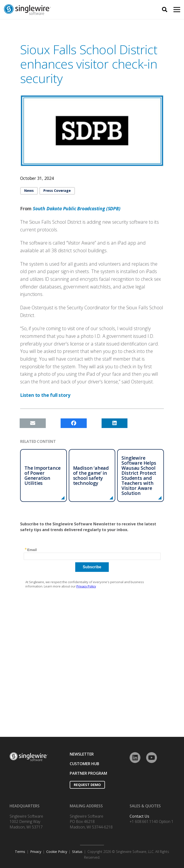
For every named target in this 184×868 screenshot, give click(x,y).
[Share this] (74, 423)
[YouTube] (152, 758)
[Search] (165, 10)
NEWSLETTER (82, 754)
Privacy (36, 852)
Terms (20, 852)
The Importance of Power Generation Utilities (42, 475)
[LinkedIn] (135, 758)
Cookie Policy (57, 852)
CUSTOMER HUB (84, 764)
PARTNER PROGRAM (88, 773)
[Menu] (177, 10)
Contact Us (139, 816)
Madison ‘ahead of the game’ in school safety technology (91, 475)
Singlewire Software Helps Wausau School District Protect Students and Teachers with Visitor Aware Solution (139, 476)
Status (77, 852)
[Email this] (33, 423)
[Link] (56, 10)
